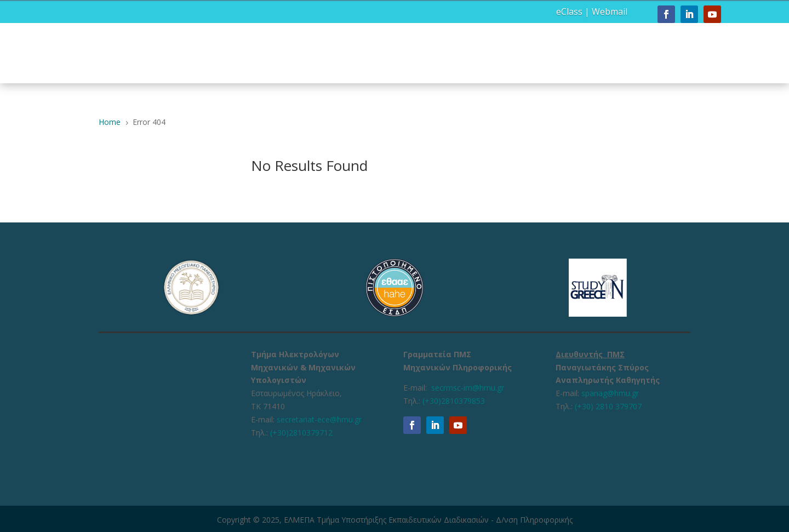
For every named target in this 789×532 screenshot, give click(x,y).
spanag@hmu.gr (610, 393)
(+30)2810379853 (454, 401)
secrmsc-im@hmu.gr (468, 388)
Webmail (610, 12)
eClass (569, 12)
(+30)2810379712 (301, 433)
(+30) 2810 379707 (608, 406)
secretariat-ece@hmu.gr (319, 419)
